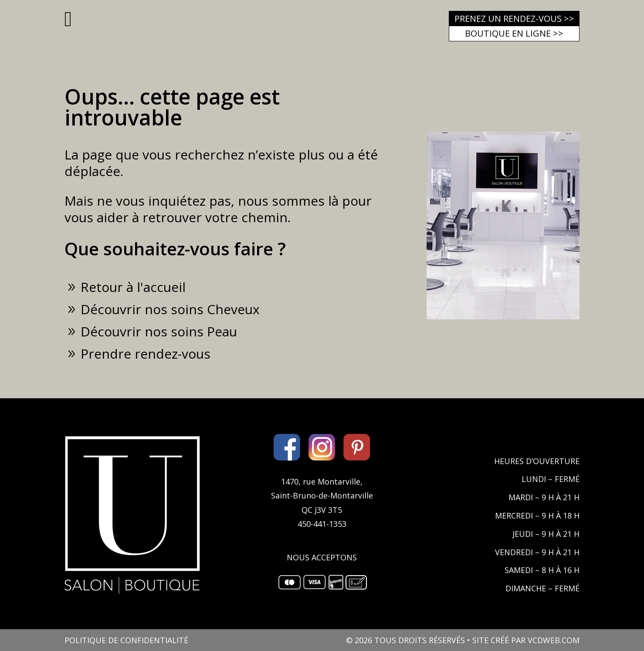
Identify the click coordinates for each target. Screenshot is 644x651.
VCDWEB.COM (554, 640)
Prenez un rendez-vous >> (514, 19)
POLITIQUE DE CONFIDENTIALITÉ (126, 640)
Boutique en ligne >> (514, 33)
